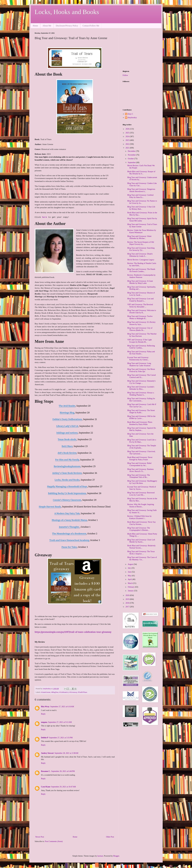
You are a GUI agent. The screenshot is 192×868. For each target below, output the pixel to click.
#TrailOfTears (82, 692)
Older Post (110, 837)
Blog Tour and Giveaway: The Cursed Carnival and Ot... (142, 376)
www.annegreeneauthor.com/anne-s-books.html (56, 332)
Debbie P (45, 738)
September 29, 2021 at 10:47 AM (64, 787)
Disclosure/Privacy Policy (67, 26)
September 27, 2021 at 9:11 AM (60, 722)
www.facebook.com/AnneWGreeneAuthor (54, 329)
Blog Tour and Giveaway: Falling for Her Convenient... (141, 400)
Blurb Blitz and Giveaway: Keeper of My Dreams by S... (141, 173)
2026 (128, 129)
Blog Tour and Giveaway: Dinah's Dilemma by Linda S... (140, 255)
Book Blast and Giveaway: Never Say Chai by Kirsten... (142, 523)
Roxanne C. (46, 771)
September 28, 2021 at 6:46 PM (63, 771)
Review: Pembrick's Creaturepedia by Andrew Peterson (141, 276)
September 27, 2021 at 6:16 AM (62, 707)
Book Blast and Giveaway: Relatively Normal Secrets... (141, 547)
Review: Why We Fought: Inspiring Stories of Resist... (141, 506)
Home (35, 26)
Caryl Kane (46, 787)
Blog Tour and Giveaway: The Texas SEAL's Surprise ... (141, 553)
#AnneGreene (46, 692)
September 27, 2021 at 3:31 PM (61, 738)
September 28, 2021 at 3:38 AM (66, 753)
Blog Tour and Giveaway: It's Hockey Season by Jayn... (141, 323)
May (130, 576)
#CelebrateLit (64, 692)
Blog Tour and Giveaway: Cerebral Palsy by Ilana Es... (140, 196)
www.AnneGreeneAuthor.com (55, 335)
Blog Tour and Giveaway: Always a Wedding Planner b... (141, 394)
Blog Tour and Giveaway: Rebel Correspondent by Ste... (139, 464)
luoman (100, 856)
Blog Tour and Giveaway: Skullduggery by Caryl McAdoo (142, 482)
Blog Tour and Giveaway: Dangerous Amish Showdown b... (141, 190)
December (132, 151)
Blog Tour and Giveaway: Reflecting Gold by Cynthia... (141, 347)
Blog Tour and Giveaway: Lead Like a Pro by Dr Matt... (142, 441)
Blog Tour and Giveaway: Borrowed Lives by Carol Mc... (141, 494)
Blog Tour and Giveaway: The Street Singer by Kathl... (141, 412)
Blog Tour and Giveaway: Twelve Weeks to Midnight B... (140, 317)
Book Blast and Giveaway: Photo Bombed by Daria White (140, 423)
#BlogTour (55, 692)
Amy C (130, 114)
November (132, 155)
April (130, 579)
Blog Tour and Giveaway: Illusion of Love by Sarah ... (141, 294)
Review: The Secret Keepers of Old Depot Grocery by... (141, 243)
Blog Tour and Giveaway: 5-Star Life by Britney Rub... (141, 208)
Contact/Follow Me (91, 26)
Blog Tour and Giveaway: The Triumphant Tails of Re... (139, 476)
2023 (128, 140)
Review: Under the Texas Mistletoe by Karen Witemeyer (142, 231)
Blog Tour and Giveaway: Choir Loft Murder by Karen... (141, 541)
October (131, 159)
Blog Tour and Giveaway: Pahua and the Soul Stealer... (141, 353)
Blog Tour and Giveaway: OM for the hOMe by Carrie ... (141, 417)
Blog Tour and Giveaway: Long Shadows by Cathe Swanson (139, 364)
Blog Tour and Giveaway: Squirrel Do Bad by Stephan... (142, 429)
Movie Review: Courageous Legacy (141, 260)
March (130, 583)
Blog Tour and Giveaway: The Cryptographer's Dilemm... (139, 529)
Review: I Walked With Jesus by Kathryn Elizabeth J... (139, 517)
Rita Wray (45, 707)
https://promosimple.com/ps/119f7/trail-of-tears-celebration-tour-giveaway (73, 632)
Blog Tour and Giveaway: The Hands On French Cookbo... (141, 270)
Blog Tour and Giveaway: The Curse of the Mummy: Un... (142, 558)
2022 (128, 144)
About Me (47, 26)
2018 (128, 603)
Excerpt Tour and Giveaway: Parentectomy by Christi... (138, 359)
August (131, 564)
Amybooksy (132, 118)
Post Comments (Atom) (54, 841)
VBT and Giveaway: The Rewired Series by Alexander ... (140, 306)
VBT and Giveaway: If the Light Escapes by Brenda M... (140, 341)
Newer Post (40, 837)
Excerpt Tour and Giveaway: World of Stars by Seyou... (142, 488)
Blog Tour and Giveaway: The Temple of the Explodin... (142, 447)
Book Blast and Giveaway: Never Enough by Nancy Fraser (140, 458)
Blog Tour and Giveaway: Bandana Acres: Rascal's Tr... (140, 470)
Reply (43, 714)
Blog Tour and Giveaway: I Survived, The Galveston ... (141, 453)
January (131, 591)
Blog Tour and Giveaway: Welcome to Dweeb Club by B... (142, 312)
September (132, 162)
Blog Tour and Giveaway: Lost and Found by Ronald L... (140, 300)
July (130, 568)
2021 (128, 148)
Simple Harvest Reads (50, 507)
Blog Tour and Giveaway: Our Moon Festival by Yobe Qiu (141, 370)
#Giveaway (73, 692)
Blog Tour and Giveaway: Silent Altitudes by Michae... (139, 237)
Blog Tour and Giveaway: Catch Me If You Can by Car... (142, 406)
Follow (125, 75)
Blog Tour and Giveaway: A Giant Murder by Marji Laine (140, 282)
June (130, 572)
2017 (128, 607)
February (131, 587)
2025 (128, 133)
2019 (128, 599)
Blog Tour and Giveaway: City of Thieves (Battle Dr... (140, 329)
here (45, 217)
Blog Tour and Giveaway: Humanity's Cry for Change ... (141, 382)
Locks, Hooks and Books (67, 12)
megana (44, 722)
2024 (128, 136)
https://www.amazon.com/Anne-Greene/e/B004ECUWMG (76, 324)
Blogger (116, 856)
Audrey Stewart (47, 753)
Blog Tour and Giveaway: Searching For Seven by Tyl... (141, 249)
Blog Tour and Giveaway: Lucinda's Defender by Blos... (141, 388)
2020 (128, 595)
